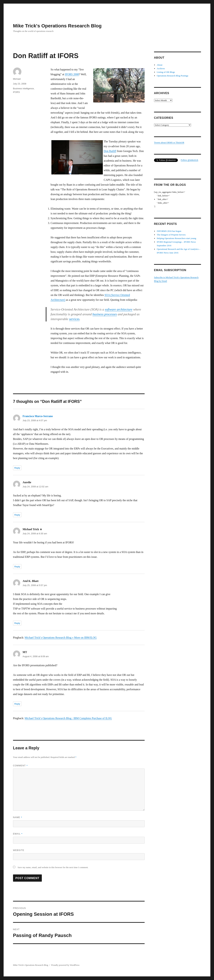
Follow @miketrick (189, 160)
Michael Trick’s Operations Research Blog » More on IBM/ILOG (61, 638)
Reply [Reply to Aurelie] (17, 515)
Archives (161, 68)
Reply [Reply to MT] (17, 704)
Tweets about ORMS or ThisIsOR (169, 142)
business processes (105, 314)
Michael (17, 79)
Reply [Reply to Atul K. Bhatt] (17, 623)
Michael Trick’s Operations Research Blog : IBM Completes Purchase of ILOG (68, 718)
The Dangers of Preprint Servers (171, 235)
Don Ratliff (110, 151)
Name (18, 817)
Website (19, 850)
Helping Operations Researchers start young (176, 238)
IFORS (16, 92)
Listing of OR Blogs (166, 72)
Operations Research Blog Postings (173, 76)
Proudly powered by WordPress (65, 965)
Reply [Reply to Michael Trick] (17, 567)
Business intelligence (23, 89)
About (160, 65)
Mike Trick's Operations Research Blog (57, 26)
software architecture (119, 309)
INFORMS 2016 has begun (169, 231)
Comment (20, 766)
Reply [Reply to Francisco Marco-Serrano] (17, 468)
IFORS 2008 (72, 74)
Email (18, 834)
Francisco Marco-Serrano (38, 416)
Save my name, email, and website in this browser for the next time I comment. (53, 867)
